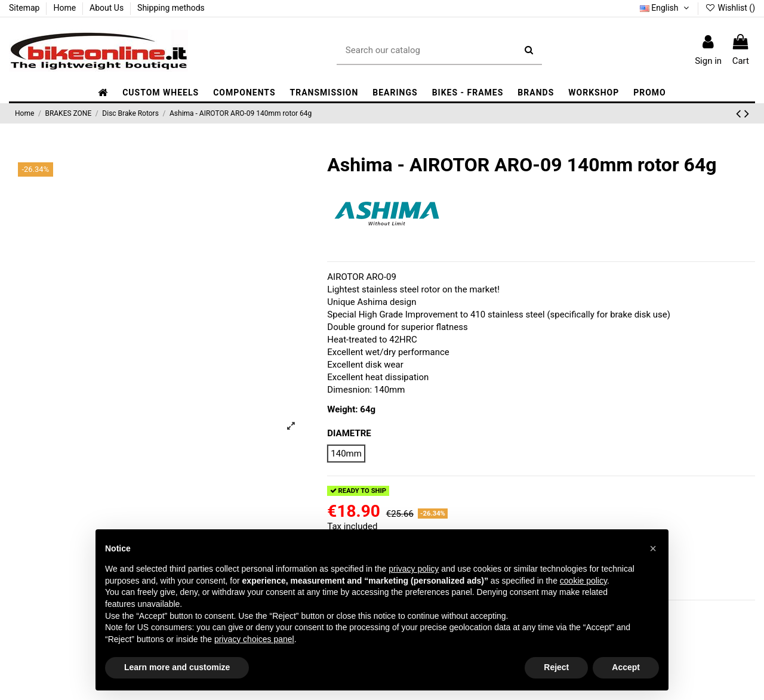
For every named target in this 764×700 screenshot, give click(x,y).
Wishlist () (730, 8)
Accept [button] (626, 667)
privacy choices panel (254, 639)
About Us (108, 8)
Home (65, 8)
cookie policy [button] (583, 581)
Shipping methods (171, 8)
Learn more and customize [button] (177, 667)
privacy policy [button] (414, 569)
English (666, 8)
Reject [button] (556, 667)
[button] (244, 93)
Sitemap (25, 8)
